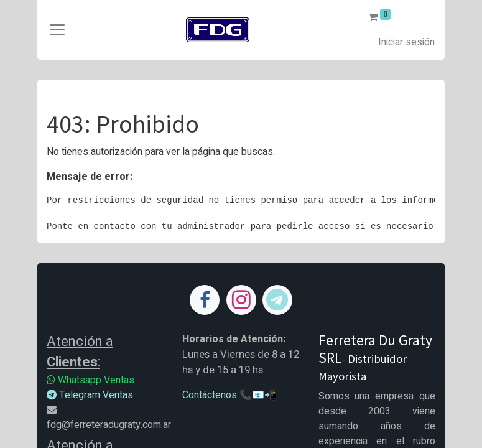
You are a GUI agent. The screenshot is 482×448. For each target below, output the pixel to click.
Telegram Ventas (90, 395)
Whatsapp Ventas (90, 380)
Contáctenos (210, 395)
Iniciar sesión (406, 42)
